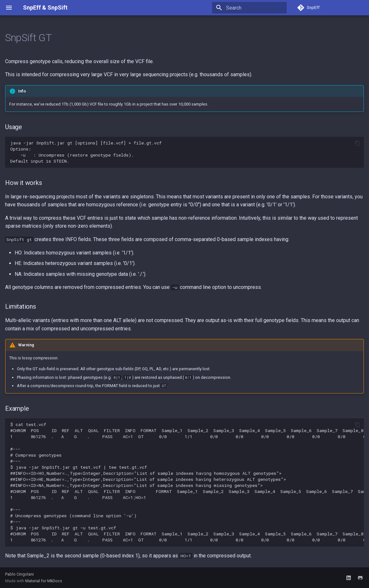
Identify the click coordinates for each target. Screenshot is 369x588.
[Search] (249, 8)
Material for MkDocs (44, 581)
